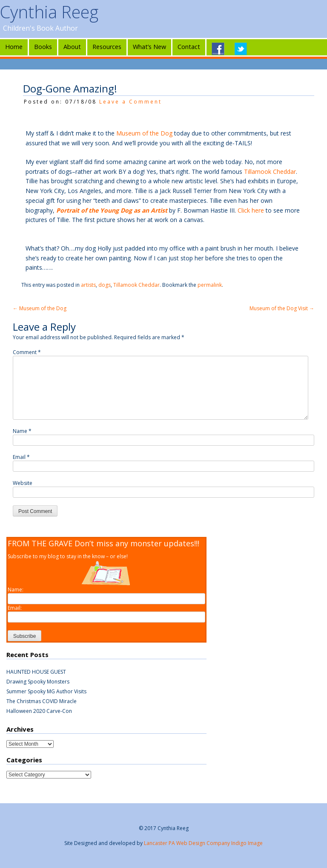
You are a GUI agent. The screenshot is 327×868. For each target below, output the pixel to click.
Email (21, 457)
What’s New (149, 47)
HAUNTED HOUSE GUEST (36, 672)
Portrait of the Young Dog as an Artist (113, 210)
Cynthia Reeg (49, 12)
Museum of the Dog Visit (282, 308)
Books (43, 47)
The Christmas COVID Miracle (42, 701)
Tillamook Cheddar (270, 172)
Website (23, 483)
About (72, 47)
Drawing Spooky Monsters (38, 682)
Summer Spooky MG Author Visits (46, 691)
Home (14, 47)
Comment (27, 352)
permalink (210, 285)
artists (88, 285)
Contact (189, 47)
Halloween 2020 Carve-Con (39, 711)
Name (22, 431)
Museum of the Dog (145, 133)
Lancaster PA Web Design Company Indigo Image (203, 843)
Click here (252, 210)
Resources (107, 47)
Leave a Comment (131, 102)
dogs (105, 285)
